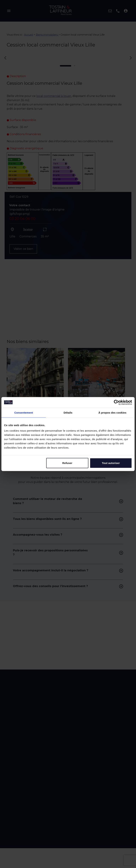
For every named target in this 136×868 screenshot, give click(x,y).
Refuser (67, 463)
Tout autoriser (111, 463)
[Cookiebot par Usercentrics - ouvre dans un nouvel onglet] (116, 402)
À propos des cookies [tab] (112, 412)
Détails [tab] (68, 412)
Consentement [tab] (24, 412)
